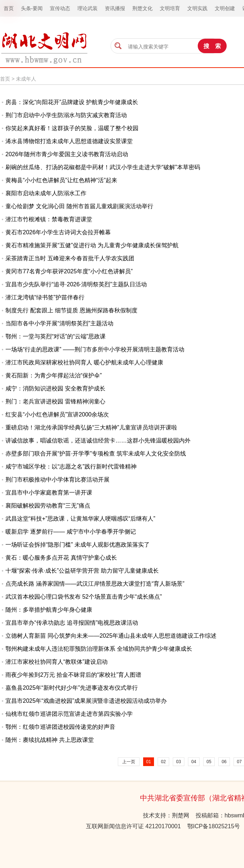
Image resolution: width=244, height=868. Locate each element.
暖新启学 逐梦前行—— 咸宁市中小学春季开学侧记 (71, 532)
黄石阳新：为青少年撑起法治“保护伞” (54, 375)
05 (209, 762)
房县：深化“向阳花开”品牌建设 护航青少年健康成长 (72, 102)
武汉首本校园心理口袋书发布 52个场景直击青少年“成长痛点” (84, 597)
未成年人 (26, 79)
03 (178, 762)
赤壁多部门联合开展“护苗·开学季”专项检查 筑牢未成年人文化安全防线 (96, 454)
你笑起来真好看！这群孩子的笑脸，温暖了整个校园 (72, 128)
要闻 (38, 8)
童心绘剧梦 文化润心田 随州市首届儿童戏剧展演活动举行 (79, 206)
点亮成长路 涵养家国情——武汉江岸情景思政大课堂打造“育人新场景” (95, 584)
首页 (5, 79)
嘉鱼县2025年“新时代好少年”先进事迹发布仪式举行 (72, 688)
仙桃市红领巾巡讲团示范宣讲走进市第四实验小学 (69, 714)
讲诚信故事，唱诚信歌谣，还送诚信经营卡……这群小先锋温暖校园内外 (98, 441)
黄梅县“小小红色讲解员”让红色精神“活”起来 (61, 180)
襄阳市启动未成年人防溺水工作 (46, 193)
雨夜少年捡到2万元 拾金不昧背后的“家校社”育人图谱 (73, 675)
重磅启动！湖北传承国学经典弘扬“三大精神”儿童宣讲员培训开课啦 (91, 427)
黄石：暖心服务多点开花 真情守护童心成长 (61, 558)
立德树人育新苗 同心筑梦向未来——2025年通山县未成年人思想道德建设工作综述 (111, 636)
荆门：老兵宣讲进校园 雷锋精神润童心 (55, 401)
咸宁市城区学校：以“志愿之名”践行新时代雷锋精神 (71, 467)
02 (163, 762)
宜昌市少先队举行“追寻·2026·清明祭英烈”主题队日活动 (76, 284)
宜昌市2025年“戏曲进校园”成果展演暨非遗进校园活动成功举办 (86, 701)
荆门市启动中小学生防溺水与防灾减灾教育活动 (66, 115)
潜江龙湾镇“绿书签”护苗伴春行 (45, 297)
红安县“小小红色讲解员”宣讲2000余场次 (57, 414)
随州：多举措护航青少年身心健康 (49, 610)
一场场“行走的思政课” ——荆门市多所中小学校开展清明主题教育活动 (95, 349)
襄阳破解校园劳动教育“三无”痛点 (48, 506)
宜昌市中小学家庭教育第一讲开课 (49, 493)
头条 (26, 8)
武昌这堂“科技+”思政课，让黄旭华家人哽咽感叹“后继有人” (80, 519)
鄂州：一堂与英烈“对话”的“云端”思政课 (55, 336)
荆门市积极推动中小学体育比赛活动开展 (57, 480)
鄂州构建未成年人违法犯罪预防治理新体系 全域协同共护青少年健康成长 (99, 649)
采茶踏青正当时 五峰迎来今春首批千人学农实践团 (70, 258)
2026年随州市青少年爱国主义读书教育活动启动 (67, 154)
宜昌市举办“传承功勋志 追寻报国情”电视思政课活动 (72, 623)
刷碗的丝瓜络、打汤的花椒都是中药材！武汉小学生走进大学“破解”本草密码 (103, 167)
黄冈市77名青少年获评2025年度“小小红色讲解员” (69, 271)
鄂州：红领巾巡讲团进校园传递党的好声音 (60, 727)
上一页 (129, 762)
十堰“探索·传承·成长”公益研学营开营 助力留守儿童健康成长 (82, 571)
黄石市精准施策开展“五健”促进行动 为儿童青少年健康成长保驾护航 (92, 245)
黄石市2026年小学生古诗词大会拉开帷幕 (58, 232)
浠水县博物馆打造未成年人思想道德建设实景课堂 (69, 141)
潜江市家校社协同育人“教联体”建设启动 (57, 662)
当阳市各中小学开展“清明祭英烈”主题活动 (59, 323)
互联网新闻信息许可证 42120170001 (133, 826)
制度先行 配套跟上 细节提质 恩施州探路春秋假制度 (71, 310)
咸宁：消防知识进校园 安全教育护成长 (55, 388)
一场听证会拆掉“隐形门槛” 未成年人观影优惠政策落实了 (78, 545)
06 (224, 762)
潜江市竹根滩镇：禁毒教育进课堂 (49, 219)
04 (194, 762)
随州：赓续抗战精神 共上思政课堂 (50, 740)
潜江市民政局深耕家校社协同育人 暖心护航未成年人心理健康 (84, 362)
